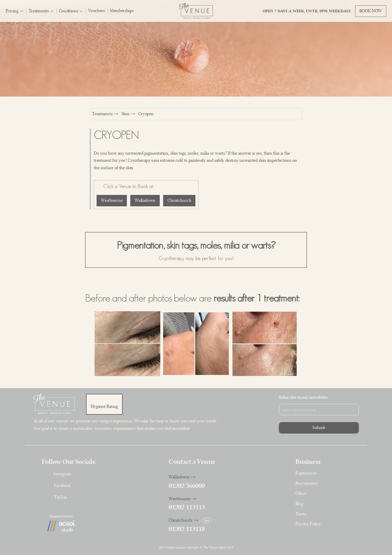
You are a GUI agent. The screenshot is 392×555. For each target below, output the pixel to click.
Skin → (128, 114)
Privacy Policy (308, 524)
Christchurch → (184, 520)
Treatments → (105, 114)
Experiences (306, 473)
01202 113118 (187, 529)
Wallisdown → (182, 477)
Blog (299, 504)
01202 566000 (187, 486)
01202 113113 (187, 507)
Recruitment (306, 483)
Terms (301, 514)
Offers (301, 493)
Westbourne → (182, 499)
